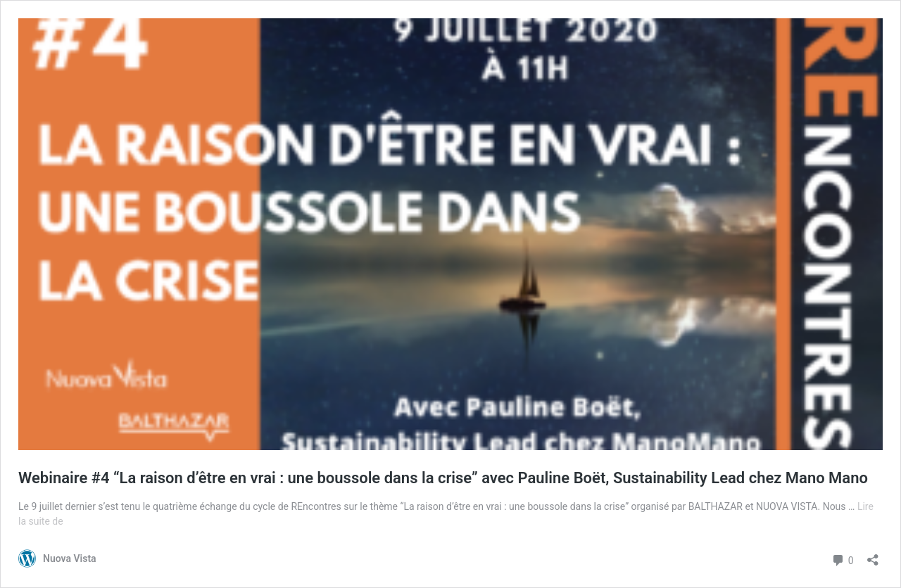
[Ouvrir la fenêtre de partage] (873, 555)
